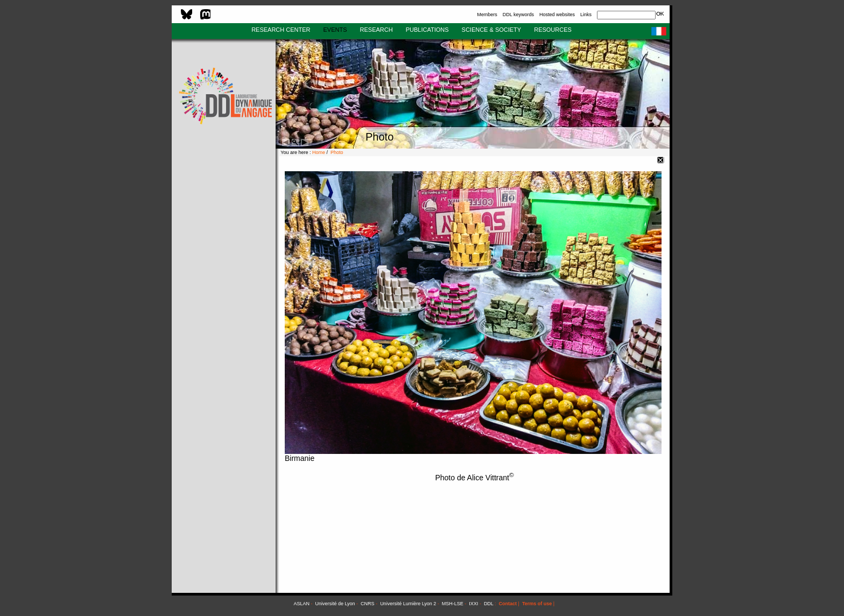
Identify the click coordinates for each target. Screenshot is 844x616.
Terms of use (537, 604)
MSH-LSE (453, 604)
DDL (489, 604)
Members (487, 15)
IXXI (473, 604)
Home (319, 152)
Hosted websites (557, 15)
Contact (508, 604)
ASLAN (301, 604)
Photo (337, 152)
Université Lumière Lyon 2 (408, 604)
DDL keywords (518, 15)
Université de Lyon (335, 604)
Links (586, 15)
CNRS (368, 604)
